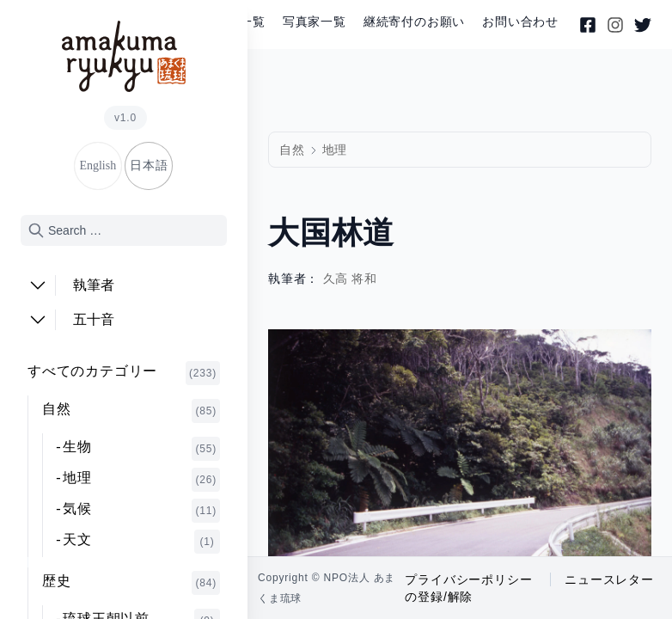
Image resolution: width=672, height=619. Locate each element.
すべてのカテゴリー (124, 373)
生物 (141, 449)
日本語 (149, 165)
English (98, 165)
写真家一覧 (315, 22)
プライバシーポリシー (468, 579)
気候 (141, 511)
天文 (141, 542)
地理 (141, 480)
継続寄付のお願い (414, 22)
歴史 (131, 583)
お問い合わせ (520, 22)
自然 (131, 411)
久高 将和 (351, 279)
